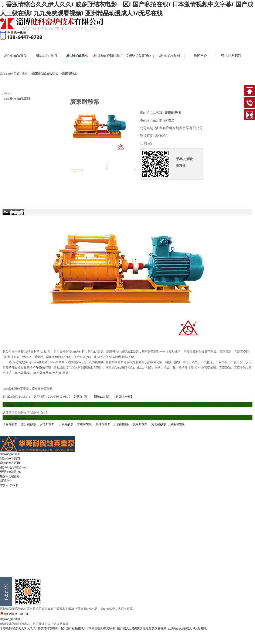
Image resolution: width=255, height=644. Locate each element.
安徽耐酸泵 (47, 424)
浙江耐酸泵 (29, 424)
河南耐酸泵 (177, 424)
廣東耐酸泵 (69, 74)
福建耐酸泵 (103, 424)
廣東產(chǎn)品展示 (45, 74)
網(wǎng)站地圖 (10, 619)
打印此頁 (81, 397)
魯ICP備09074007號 (14, 614)
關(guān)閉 (102, 397)
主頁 (25, 74)
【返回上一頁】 (123, 397)
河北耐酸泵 (159, 424)
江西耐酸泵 (122, 424)
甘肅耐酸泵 (84, 424)
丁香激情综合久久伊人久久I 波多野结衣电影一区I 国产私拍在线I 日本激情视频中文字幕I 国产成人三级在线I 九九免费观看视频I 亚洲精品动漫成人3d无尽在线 (103, 628)
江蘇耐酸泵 (10, 424)
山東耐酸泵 (66, 424)
